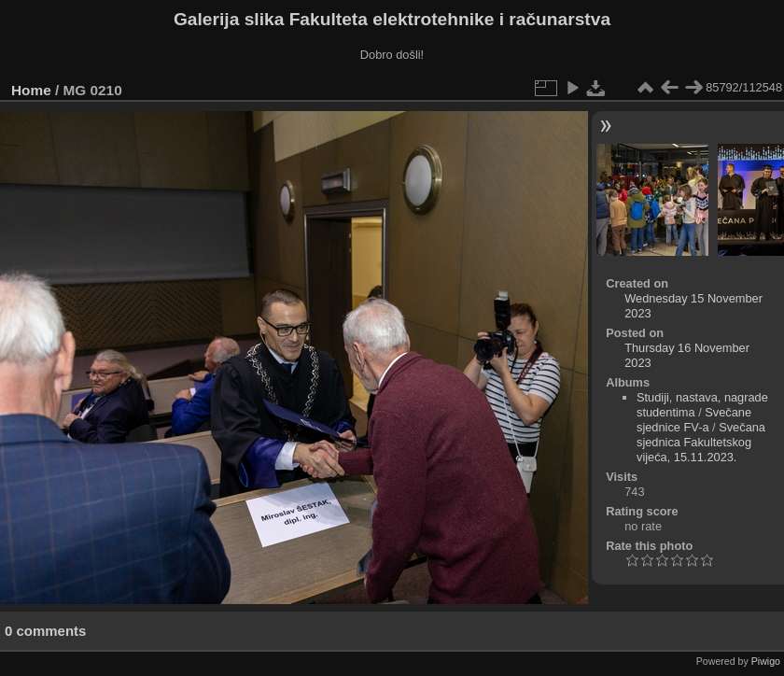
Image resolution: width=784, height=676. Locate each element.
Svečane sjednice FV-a (694, 420)
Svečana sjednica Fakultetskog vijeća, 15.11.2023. (701, 442)
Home (31, 90)
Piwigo (766, 661)
